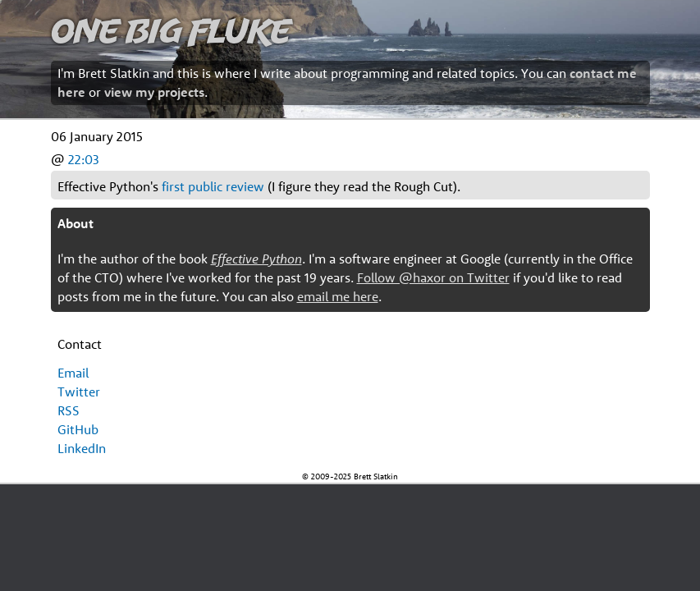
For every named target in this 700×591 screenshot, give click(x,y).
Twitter (79, 392)
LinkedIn (82, 448)
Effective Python (256, 259)
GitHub (78, 429)
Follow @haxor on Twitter (433, 277)
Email (73, 373)
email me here (338, 296)
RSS (69, 410)
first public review (213, 186)
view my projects (154, 92)
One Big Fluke (171, 30)
